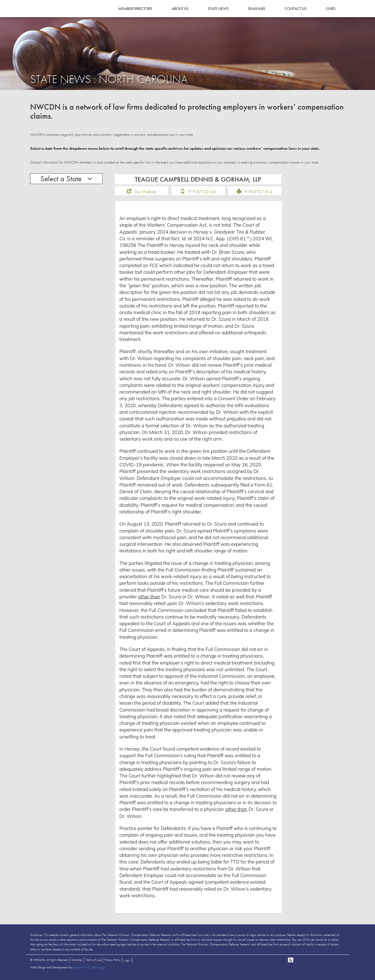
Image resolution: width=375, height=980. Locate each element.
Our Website (145, 194)
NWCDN (45, 15)
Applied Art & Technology (89, 969)
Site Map (77, 962)
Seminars (257, 9)
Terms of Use (93, 962)
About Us (180, 9)
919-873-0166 (202, 194)
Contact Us (296, 9)
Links (331, 9)
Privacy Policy (112, 962)
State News (218, 9)
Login (127, 962)
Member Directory (135, 9)
